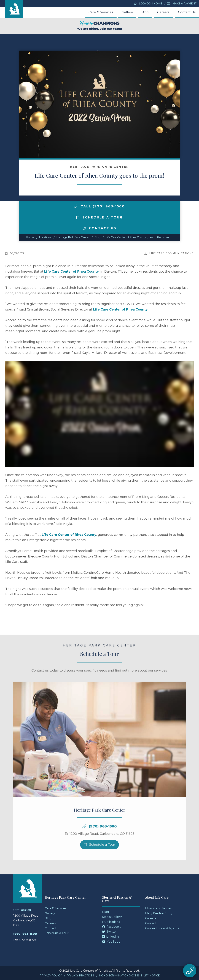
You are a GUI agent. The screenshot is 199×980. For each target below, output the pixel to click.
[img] (76, 206)
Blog (145, 12)
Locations (45, 237)
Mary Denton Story (159, 913)
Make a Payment (182, 4)
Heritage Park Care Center (73, 237)
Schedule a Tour (99, 217)
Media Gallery (112, 917)
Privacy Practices (80, 976)
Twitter (110, 932)
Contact (50, 928)
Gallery (127, 12)
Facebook (111, 927)
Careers (163, 12)
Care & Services (101, 12)
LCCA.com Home (148, 4)
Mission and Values (158, 908)
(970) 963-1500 (103, 841)
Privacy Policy (51, 976)
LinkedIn (110, 937)
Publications (111, 922)
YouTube (111, 942)
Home (30, 237)
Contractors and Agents (162, 928)
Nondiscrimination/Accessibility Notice (129, 976)
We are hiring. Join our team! (99, 26)
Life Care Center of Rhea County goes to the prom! (137, 237)
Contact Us (187, 12)
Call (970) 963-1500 (99, 206)
